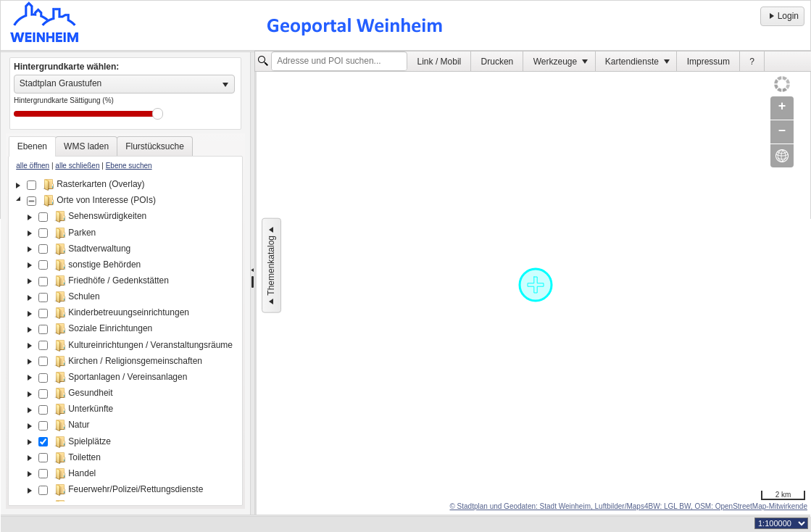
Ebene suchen (129, 166)
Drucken (498, 62)
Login (782, 16)
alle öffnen (33, 166)
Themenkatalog (271, 266)
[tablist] (125, 321)
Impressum (708, 62)
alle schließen (77, 166)
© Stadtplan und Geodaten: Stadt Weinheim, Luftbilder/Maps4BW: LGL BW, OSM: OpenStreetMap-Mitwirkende (628, 506)
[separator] (253, 283)
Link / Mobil (440, 62)
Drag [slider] (158, 114)
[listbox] (124, 84)
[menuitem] (439, 61)
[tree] (125, 339)
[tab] (32, 146)
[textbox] (339, 62)
